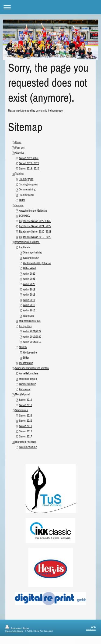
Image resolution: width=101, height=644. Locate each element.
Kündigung (25, 389)
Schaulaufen (22, 410)
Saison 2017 (26, 437)
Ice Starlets (25, 247)
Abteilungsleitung (28, 447)
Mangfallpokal (22, 394)
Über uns (20, 148)
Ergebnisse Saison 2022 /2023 (35, 221)
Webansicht (91, 629)
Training (19, 174)
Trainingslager (27, 195)
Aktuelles (20, 153)
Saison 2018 (26, 405)
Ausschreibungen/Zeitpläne (33, 211)
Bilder (22, 200)
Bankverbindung (28, 384)
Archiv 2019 (29, 290)
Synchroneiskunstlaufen (27, 242)
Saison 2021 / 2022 (29, 163)
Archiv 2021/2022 (32, 331)
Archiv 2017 (29, 300)
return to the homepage (51, 111)
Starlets (23, 347)
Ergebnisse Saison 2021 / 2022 (35, 226)
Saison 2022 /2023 (29, 158)
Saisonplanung (31, 258)
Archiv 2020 (29, 284)
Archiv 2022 (29, 274)
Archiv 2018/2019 (32, 342)
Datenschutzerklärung (14, 631)
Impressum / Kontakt (25, 442)
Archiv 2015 (29, 310)
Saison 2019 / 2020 (29, 169)
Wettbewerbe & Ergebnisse (37, 263)
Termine (19, 205)
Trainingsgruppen (28, 184)
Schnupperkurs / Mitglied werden (32, 368)
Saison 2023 (26, 416)
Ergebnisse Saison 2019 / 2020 (35, 237)
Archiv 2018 (29, 295)
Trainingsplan (26, 179)
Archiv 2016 (29, 305)
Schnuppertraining (33, 253)
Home (18, 142)
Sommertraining (27, 189)
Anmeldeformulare (29, 373)
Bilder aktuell (30, 268)
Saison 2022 (26, 421)
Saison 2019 (26, 400)
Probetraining (26, 363)
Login (93, 626)
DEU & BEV (25, 216)
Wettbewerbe (30, 353)
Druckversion (13, 628)
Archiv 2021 (29, 279)
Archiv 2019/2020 (32, 337)
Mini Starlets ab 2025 (30, 321)
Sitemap (26, 628)
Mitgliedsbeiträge (28, 379)
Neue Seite (29, 316)
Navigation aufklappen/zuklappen (50, 7)
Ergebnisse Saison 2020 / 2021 (35, 232)
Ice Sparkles (25, 326)
